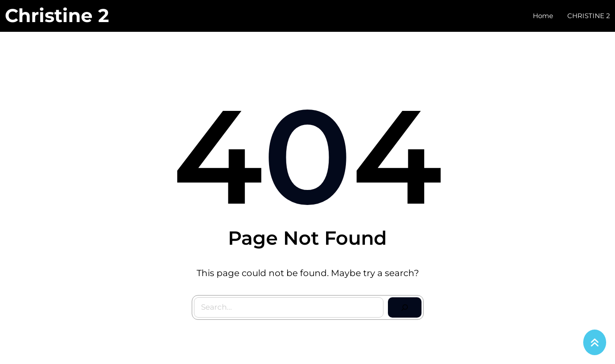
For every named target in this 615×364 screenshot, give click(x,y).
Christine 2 (57, 15)
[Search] (405, 307)
